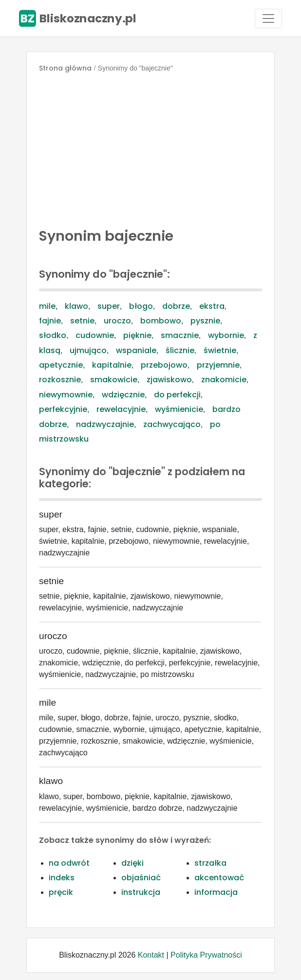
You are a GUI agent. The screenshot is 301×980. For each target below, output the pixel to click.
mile (47, 306)
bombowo (161, 321)
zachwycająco (172, 424)
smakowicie (114, 380)
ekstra (212, 306)
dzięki (132, 863)
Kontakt (151, 955)
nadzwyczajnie (105, 424)
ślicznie (180, 350)
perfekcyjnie (63, 409)
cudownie (95, 335)
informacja (216, 892)
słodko (53, 335)
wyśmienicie (179, 409)
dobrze (176, 306)
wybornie (226, 335)
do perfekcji (177, 395)
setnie (82, 321)
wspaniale (136, 350)
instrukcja (141, 892)
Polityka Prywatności (206, 955)
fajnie (50, 321)
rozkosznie (60, 380)
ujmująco (88, 350)
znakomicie (224, 380)
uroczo (117, 321)
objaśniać (141, 878)
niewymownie (66, 395)
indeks (62, 878)
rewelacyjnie (121, 409)
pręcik (61, 892)
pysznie (205, 321)
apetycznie (61, 365)
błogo (141, 306)
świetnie (220, 350)
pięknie (137, 335)
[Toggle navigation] (268, 18)
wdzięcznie (123, 395)
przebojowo (164, 365)
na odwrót (69, 863)
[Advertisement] (150, 148)
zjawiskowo (169, 380)
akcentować (219, 878)
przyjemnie (218, 365)
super (109, 306)
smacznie (180, 335)
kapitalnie (112, 365)
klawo (76, 306)
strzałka (210, 863)
